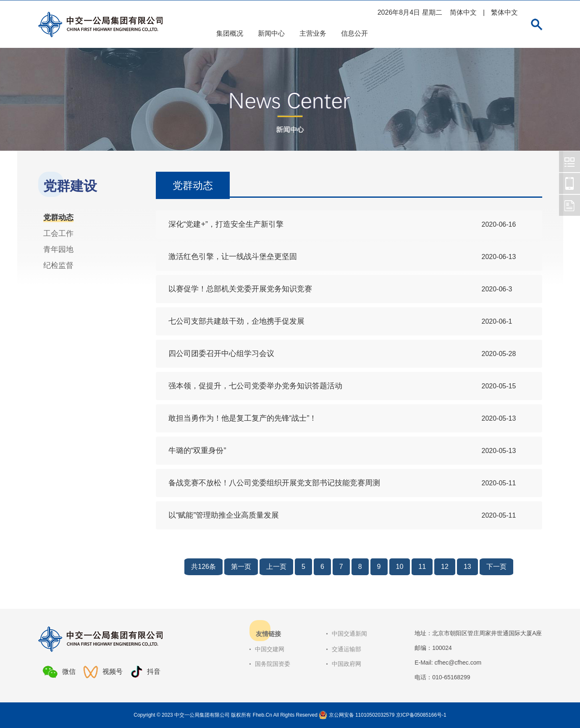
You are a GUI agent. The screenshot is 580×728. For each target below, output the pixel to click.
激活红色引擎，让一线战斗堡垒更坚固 (233, 257)
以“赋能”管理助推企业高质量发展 (224, 515)
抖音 (145, 672)
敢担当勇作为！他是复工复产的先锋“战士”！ (243, 418)
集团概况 (230, 33)
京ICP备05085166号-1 (421, 715)
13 (467, 567)
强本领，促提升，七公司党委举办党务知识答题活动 (255, 386)
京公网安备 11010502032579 (362, 715)
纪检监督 (58, 265)
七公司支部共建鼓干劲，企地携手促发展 (236, 321)
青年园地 (58, 249)
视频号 (103, 672)
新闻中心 (271, 33)
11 (422, 567)
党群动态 (58, 217)
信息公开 (354, 33)
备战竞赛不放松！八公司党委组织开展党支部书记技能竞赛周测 (274, 483)
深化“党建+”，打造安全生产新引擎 (226, 224)
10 (400, 567)
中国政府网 (346, 664)
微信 (59, 672)
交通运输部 (346, 649)
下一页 (496, 567)
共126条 (203, 567)
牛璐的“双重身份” (197, 450)
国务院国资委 (273, 664)
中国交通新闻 (349, 634)
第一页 (241, 567)
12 (445, 567)
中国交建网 (270, 649)
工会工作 (58, 233)
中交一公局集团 (570, 162)
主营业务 (313, 33)
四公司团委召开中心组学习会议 (221, 354)
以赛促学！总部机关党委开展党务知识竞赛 (240, 289)
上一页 (276, 567)
